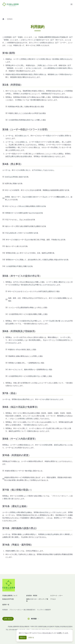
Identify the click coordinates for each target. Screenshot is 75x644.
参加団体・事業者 (32, 595)
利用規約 (10, 19)
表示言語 (35, 619)
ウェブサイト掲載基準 (44, 610)
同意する (23, 637)
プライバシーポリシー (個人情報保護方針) (22, 610)
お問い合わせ (8, 619)
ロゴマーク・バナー (56, 595)
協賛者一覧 (6, 605)
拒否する (31, 637)
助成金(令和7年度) (8, 599)
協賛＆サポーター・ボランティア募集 (37, 600)
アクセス (53, 599)
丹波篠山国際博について (10, 595)
